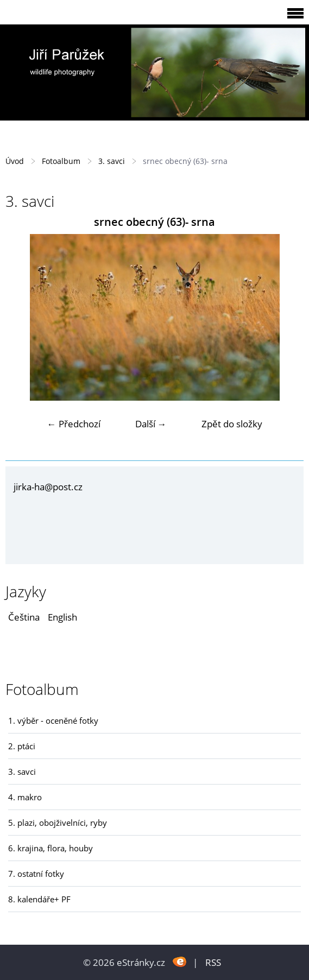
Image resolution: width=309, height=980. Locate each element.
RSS (213, 962)
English (62, 617)
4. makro (25, 797)
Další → (151, 424)
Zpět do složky (232, 424)
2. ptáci (22, 746)
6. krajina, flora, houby (51, 848)
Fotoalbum (61, 161)
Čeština (24, 617)
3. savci (112, 161)
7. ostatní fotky (36, 874)
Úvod (15, 161)
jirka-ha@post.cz (48, 487)
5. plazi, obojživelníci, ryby (58, 823)
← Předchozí (74, 424)
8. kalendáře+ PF (39, 899)
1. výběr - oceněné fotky (53, 720)
